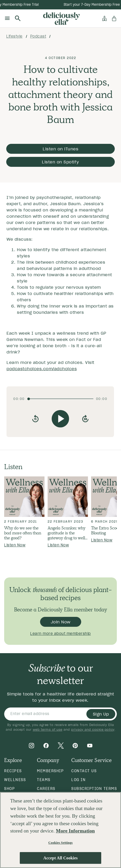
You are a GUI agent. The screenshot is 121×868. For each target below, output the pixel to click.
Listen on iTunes (60, 149)
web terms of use (48, 730)
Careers (46, 789)
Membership (50, 771)
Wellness (15, 780)
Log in (78, 780)
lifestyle (14, 36)
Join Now (61, 622)
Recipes (13, 771)
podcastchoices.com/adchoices (42, 369)
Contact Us (84, 771)
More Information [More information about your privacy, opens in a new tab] (75, 831)
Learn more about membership (60, 634)
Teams (44, 780)
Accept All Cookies (61, 858)
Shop (9, 789)
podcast (38, 36)
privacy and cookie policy (93, 730)
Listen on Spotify (60, 162)
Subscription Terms (94, 789)
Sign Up (101, 714)
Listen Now (15, 545)
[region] (60, 830)
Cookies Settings (60, 843)
